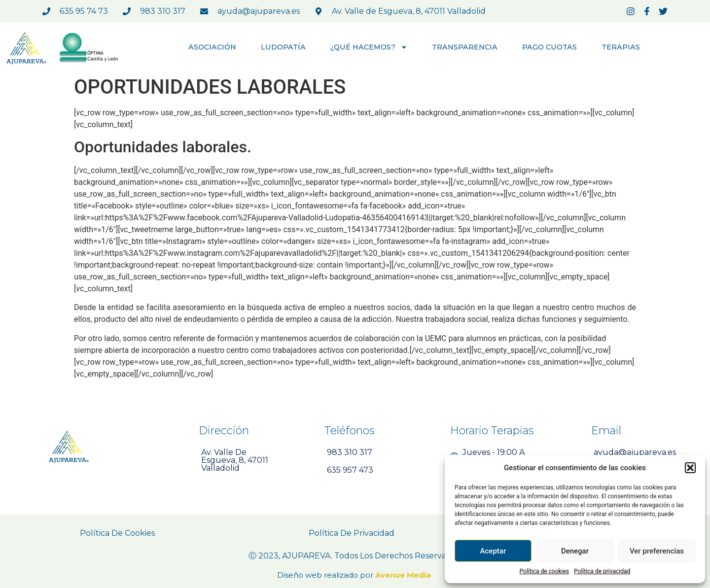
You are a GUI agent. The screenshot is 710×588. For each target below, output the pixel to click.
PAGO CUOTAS (550, 48)
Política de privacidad (602, 571)
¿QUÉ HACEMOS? (369, 48)
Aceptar (493, 551)
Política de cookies (545, 571)
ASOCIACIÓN (212, 48)
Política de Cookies (117, 533)
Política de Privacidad (352, 533)
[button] (690, 468)
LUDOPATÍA (283, 48)
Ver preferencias (657, 551)
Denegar (575, 551)
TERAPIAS (621, 48)
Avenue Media (404, 575)
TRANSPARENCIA (465, 48)
